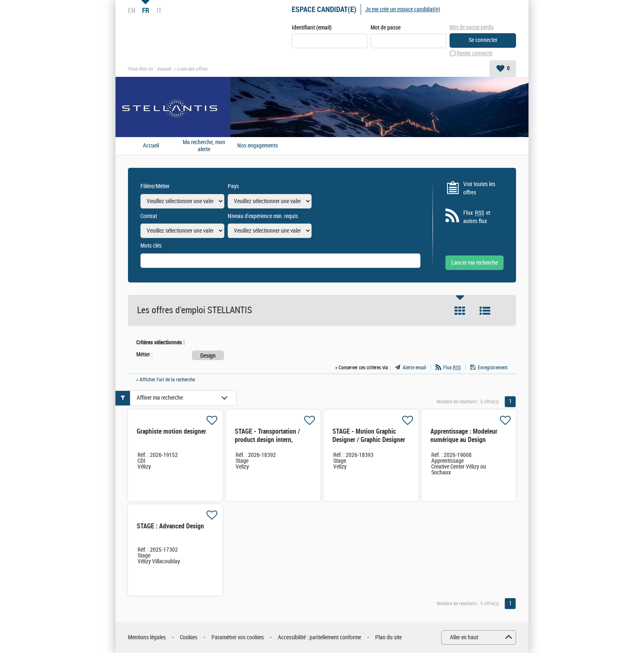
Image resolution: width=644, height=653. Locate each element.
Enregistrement (493, 368)
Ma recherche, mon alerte (204, 146)
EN (132, 10)
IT (159, 10)
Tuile (460, 311)
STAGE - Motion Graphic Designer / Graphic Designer (369, 436)
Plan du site (388, 637)
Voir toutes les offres (479, 188)
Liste (485, 311)
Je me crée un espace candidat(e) (403, 9)
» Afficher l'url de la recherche (166, 380)
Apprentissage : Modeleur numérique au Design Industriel (464, 440)
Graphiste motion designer (171, 431)
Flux (452, 368)
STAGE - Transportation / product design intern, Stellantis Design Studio (267, 440)
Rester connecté (474, 53)
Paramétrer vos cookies (238, 637)
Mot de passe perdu (472, 27)
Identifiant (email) (312, 28)
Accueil (164, 69)
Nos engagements (258, 146)
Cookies (189, 637)
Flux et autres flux (477, 217)
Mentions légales (147, 637)
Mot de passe (386, 28)
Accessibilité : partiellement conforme (320, 637)
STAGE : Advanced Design (170, 526)
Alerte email (414, 368)
